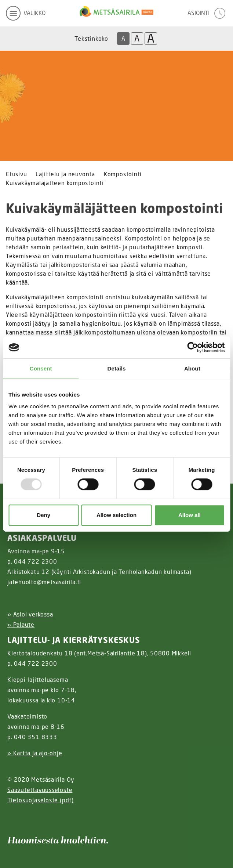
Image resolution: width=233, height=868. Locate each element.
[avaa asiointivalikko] (207, 13)
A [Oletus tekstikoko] (123, 39)
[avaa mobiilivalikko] (26, 13)
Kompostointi (123, 174)
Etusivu (16, 174)
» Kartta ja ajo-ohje (35, 753)
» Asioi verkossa (30, 614)
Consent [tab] (41, 368)
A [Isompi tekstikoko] (137, 38)
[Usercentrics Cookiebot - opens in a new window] (192, 347)
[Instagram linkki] (10, 818)
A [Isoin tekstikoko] (151, 39)
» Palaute (21, 625)
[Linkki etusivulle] (116, 13)
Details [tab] (117, 368)
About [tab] (192, 368)
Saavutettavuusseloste (40, 790)
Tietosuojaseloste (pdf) (41, 800)
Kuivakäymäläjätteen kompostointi (55, 183)
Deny (43, 515)
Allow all (190, 515)
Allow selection (116, 515)
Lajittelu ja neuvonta (65, 174)
